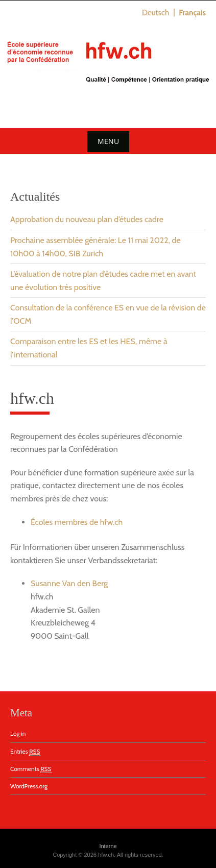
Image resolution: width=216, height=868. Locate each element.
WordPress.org (29, 786)
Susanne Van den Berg (69, 583)
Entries (25, 752)
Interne (108, 846)
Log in (18, 733)
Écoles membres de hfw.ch (77, 522)
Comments (31, 769)
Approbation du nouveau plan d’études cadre (87, 219)
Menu (108, 141)
